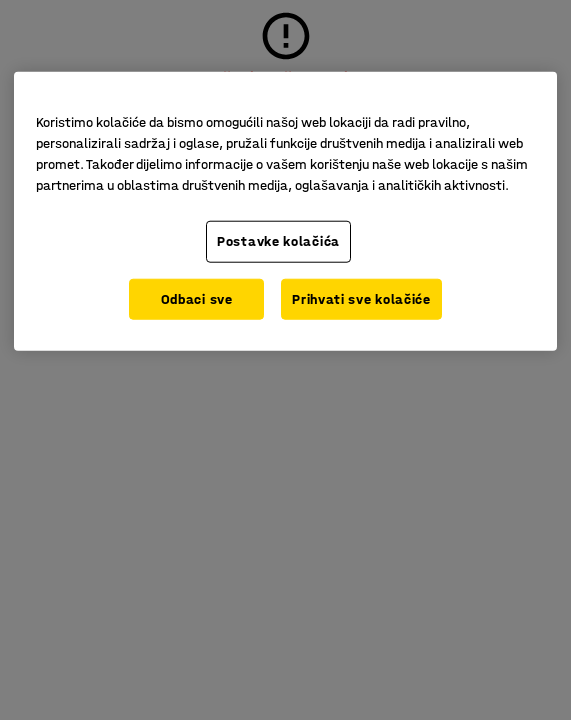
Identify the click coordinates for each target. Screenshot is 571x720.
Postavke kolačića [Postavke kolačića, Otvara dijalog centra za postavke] (278, 241)
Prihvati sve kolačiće (361, 298)
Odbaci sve (197, 298)
